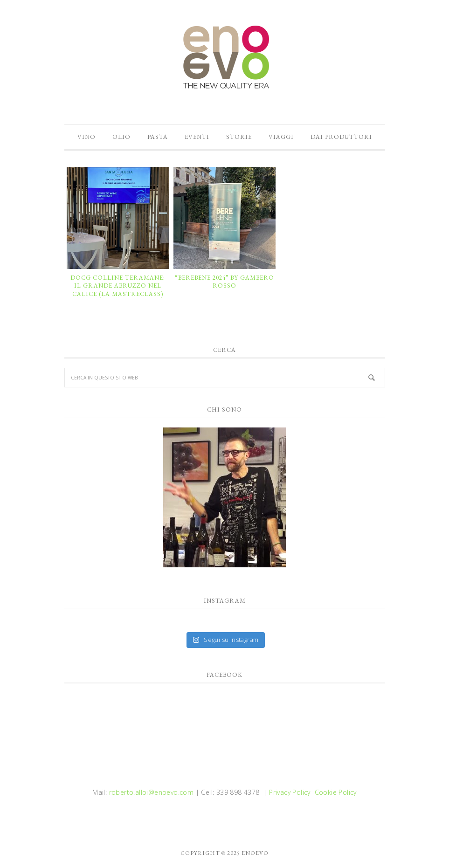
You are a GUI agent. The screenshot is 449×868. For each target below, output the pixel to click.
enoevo (225, 57)
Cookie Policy (336, 792)
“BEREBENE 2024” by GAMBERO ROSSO (224, 282)
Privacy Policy (290, 792)
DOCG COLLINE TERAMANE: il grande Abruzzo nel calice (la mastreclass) (118, 286)
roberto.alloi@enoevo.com (152, 792)
